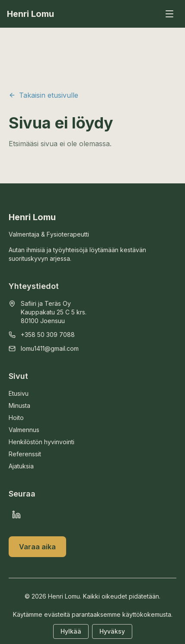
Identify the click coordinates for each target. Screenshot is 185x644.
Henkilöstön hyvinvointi (41, 442)
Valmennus (24, 430)
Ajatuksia (21, 466)
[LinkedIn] (16, 515)
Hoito (16, 418)
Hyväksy (112, 631)
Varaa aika (37, 547)
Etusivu (19, 393)
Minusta (19, 405)
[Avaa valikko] (169, 14)
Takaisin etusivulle (43, 95)
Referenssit (25, 454)
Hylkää (71, 631)
